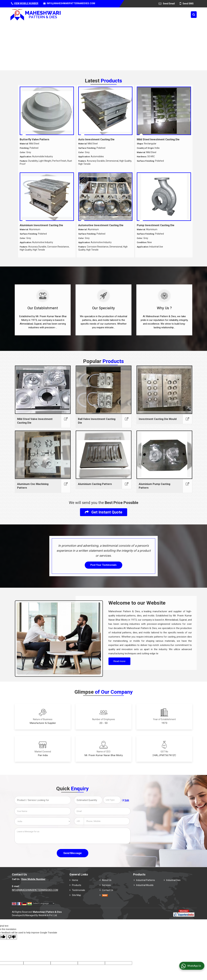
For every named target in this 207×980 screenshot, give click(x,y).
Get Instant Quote (104, 512)
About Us (107, 880)
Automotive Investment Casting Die (101, 225)
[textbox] (112, 800)
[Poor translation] (12, 937)
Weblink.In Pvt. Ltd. (48, 915)
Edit (126, 800)
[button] (26, 3)
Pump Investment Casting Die (156, 225)
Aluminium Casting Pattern (95, 484)
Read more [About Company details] (119, 661)
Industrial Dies (173, 880)
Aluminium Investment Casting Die (41, 225)
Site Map (76, 895)
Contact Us (108, 890)
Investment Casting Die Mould (158, 419)
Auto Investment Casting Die (96, 139)
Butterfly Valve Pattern (34, 139)
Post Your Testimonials (103, 565)
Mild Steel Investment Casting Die (158, 139)
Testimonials (79, 890)
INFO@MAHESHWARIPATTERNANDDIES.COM (71, 3)
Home (75, 880)
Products (77, 885)
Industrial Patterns (146, 880)
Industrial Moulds (145, 885)
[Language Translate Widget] (44, 903)
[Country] (43, 821)
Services (106, 885)
